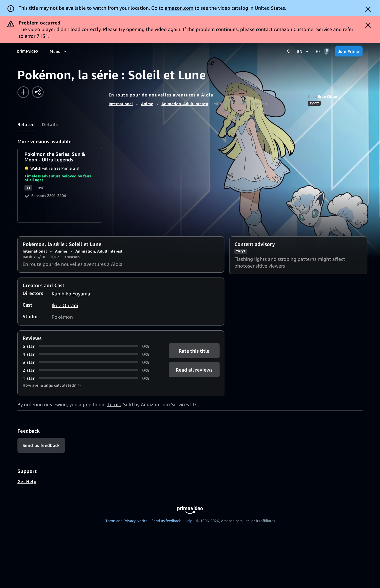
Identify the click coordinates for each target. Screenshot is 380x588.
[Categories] (318, 52)
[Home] (28, 51)
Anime (147, 104)
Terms (114, 404)
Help (189, 521)
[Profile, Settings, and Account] (327, 52)
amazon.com (179, 8)
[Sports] (117, 51)
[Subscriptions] (186, 51)
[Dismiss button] (368, 9)
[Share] (38, 92)
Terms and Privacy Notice (127, 521)
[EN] (303, 51)
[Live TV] (155, 51)
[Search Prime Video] (289, 52)
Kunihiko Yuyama (71, 294)
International (121, 104)
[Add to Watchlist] (23, 92)
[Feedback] (41, 445)
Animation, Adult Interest (185, 104)
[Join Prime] (349, 51)
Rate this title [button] (194, 351)
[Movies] (72, 51)
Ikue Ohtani (329, 96)
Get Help (27, 481)
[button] (52, 385)
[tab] (26, 124)
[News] (136, 51)
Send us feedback (166, 521)
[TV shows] (95, 51)
